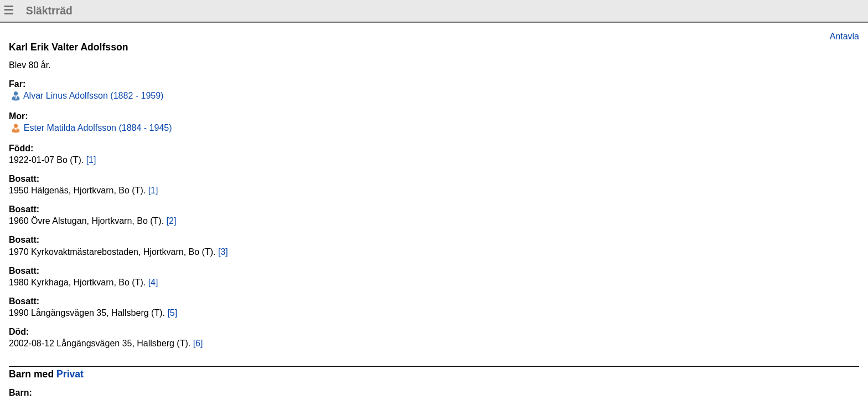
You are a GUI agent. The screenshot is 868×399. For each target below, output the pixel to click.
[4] (153, 282)
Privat (70, 374)
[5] (172, 313)
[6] (198, 343)
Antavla (844, 36)
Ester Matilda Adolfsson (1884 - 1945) (96, 128)
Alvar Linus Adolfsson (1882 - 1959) (92, 96)
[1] (91, 160)
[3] (223, 252)
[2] (172, 221)
